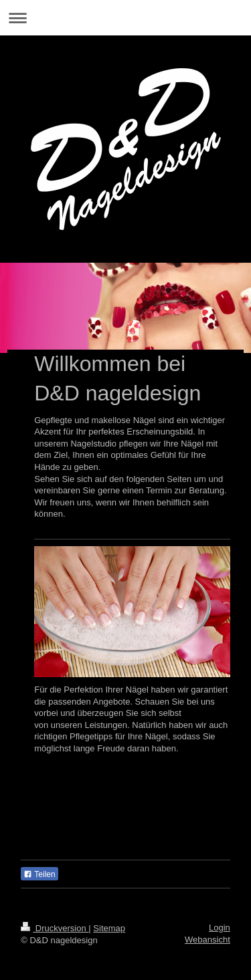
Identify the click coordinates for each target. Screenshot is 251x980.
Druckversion (55, 928)
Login (220, 928)
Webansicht (207, 940)
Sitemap (109, 928)
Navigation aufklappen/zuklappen (125, 18)
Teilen (39, 874)
